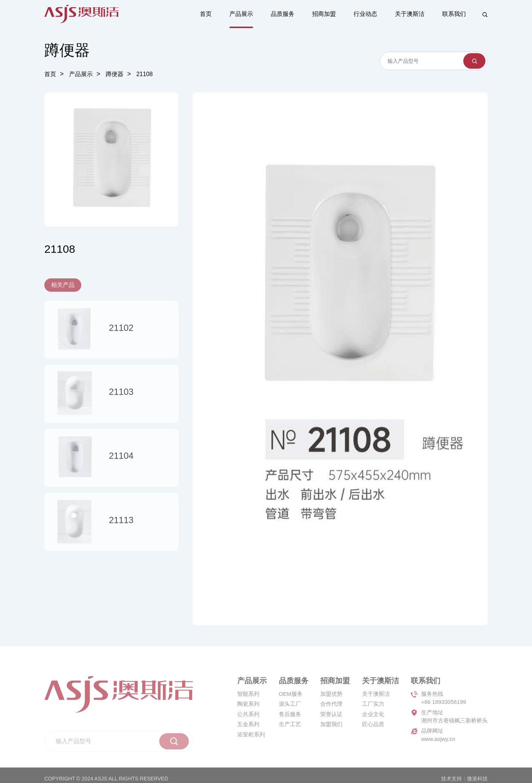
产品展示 (241, 14)
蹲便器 (115, 75)
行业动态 (365, 14)
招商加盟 (324, 14)
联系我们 (454, 14)
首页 (206, 14)
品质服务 (283, 14)
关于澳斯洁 (410, 14)
